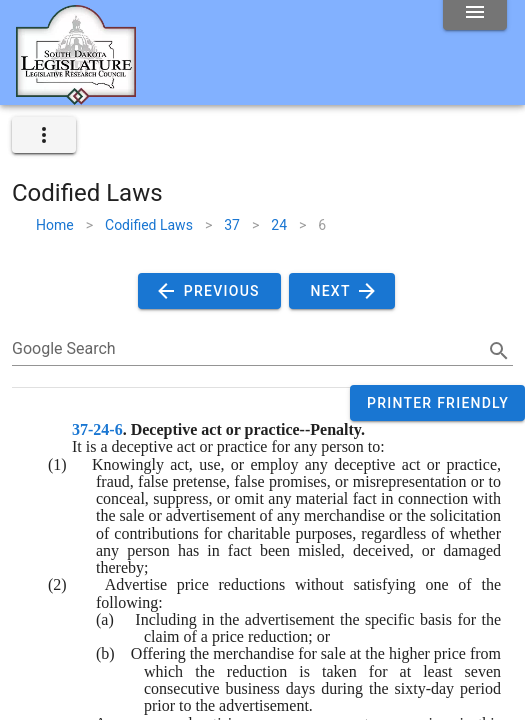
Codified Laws (149, 225)
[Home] (76, 97)
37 (232, 225)
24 (279, 225)
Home (55, 225)
